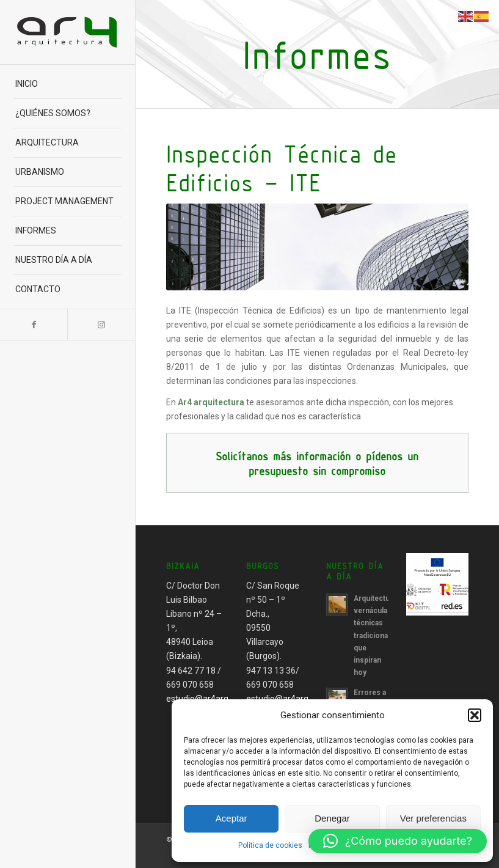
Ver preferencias (433, 818)
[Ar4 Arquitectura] (67, 32)
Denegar (332, 818)
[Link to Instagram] (101, 325)
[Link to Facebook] (34, 325)
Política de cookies (270, 845)
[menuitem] (67, 84)
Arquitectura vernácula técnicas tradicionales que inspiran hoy (376, 635)
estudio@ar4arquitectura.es (220, 699)
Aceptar (231, 818)
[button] (475, 715)
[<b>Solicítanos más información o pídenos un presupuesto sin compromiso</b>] (317, 463)
